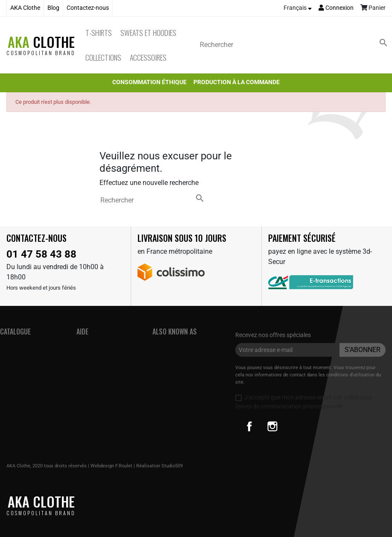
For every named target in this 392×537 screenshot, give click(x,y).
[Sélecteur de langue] (298, 8)
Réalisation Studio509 (159, 466)
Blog (53, 8)
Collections (103, 57)
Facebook (249, 426)
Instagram (272, 426)
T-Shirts (99, 32)
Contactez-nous (88, 8)
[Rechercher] (295, 45)
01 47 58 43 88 (41, 254)
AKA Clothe (25, 8)
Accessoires (148, 57)
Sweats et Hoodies (148, 32)
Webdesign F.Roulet (111, 466)
